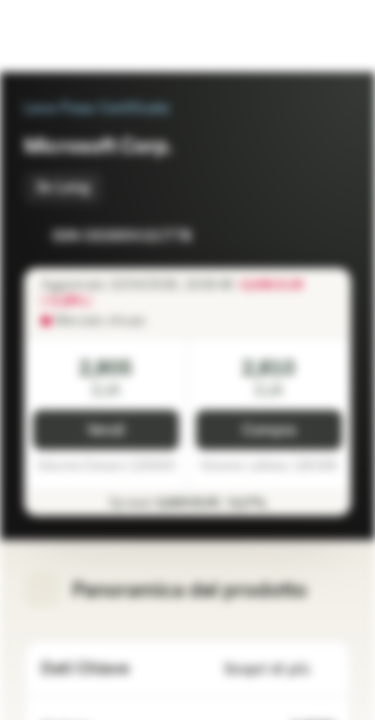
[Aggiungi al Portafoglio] (331, 236)
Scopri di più (279, 669)
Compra (269, 430)
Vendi (106, 430)
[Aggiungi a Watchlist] (291, 236)
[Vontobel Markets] (78, 36)
